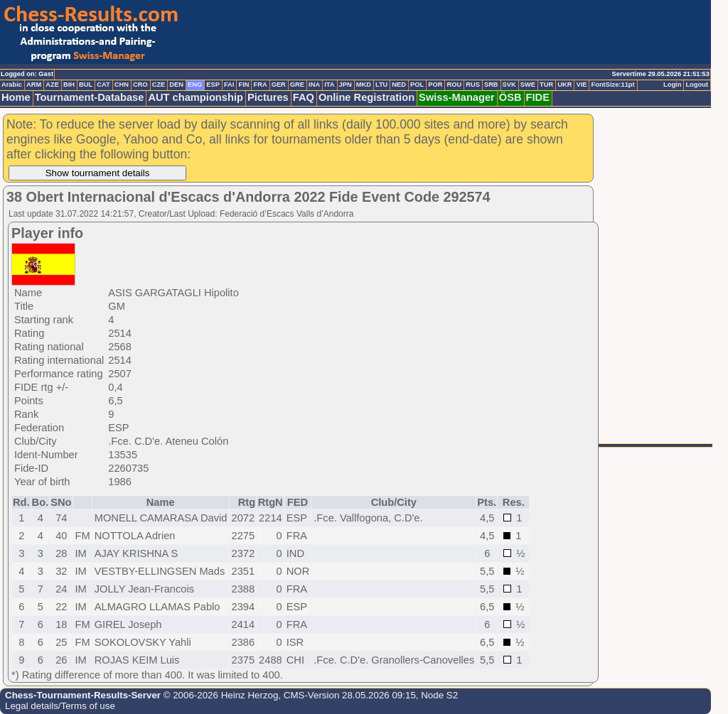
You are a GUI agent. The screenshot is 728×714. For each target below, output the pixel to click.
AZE (52, 85)
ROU (454, 85)
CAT (103, 85)
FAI (229, 85)
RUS (473, 85)
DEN (176, 85)
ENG (195, 85)
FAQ (304, 97)
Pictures (268, 97)
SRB (491, 85)
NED (399, 85)
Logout (697, 85)
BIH (69, 85)
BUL (86, 85)
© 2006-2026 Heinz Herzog (219, 695)
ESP (213, 85)
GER (279, 85)
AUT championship (196, 97)
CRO (140, 85)
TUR (546, 85)
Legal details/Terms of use (60, 706)
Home (16, 97)
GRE (297, 85)
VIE (581, 85)
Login (672, 85)
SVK (509, 85)
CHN (122, 85)
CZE (159, 85)
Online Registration (366, 97)
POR (435, 85)
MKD (364, 85)
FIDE (538, 97)
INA (314, 85)
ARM (34, 85)
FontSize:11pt (612, 85)
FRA (260, 85)
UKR (564, 85)
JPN (346, 85)
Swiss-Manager (457, 97)
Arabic (12, 85)
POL (417, 85)
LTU (381, 85)
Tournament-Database (90, 97)
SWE (528, 85)
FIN (243, 85)
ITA (329, 85)
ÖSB (510, 97)
